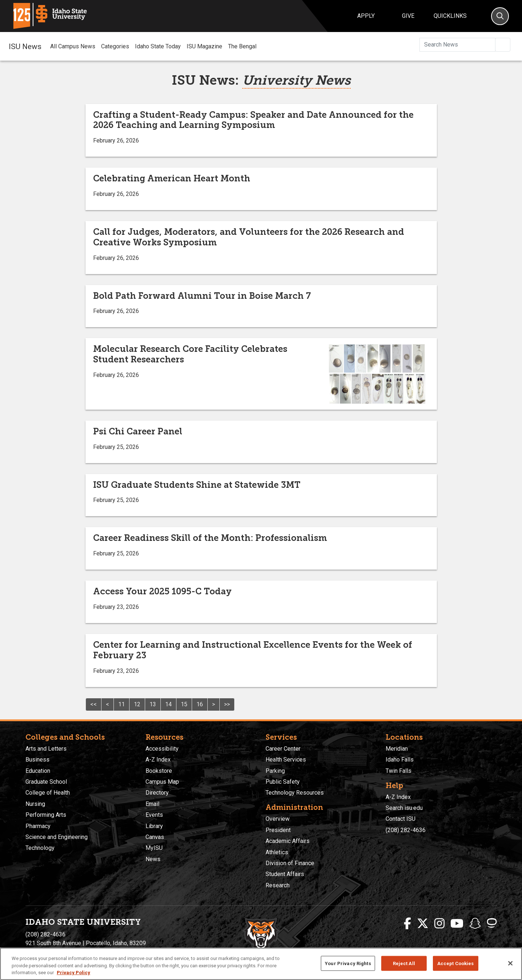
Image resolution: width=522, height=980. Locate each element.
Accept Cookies (456, 963)
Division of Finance (290, 863)
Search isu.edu (404, 808)
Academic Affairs (288, 841)
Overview (278, 819)
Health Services (286, 760)
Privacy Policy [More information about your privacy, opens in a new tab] (73, 973)
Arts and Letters (46, 749)
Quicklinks (450, 16)
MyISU (154, 848)
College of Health (48, 793)
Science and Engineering (57, 837)
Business (37, 760)
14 (168, 704)
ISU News (25, 46)
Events (154, 815)
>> (227, 704)
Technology (40, 848)
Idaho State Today (158, 46)
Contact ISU (401, 819)
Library (154, 826)
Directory (157, 793)
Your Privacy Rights (348, 963)
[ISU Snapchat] (475, 924)
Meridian (397, 749)
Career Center (283, 749)
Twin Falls (399, 771)
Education (38, 771)
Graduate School (46, 782)
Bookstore (159, 771)
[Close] (510, 963)
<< (93, 704)
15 (184, 704)
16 (200, 704)
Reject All (404, 963)
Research (278, 885)
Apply (366, 16)
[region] (261, 964)
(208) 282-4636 (406, 830)
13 (153, 704)
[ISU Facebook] (407, 924)
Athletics (277, 852)
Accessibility (162, 749)
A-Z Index (158, 760)
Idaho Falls (400, 760)
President (278, 830)
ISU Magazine (204, 46)
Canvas (155, 837)
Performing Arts (46, 815)
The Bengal (242, 46)
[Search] (500, 16)
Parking (275, 771)
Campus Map (162, 782)
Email (152, 804)
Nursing (35, 804)
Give (408, 16)
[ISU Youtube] (457, 924)
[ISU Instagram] (439, 924)
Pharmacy (38, 826)
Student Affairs (285, 874)
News (153, 859)
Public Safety (283, 782)
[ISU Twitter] (423, 924)
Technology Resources (295, 793)
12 (137, 704)
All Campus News (73, 46)
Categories (115, 46)
